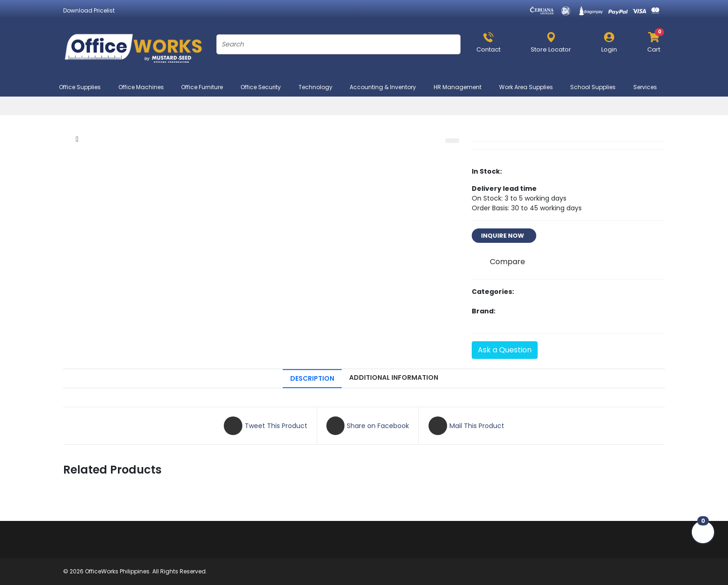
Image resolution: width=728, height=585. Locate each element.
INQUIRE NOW (504, 236)
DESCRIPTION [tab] (312, 378)
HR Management (461, 87)
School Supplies (597, 87)
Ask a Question (505, 350)
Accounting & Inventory (387, 87)
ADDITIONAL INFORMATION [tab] (394, 377)
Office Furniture (206, 87)
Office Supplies (84, 87)
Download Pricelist (89, 10)
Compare (507, 262)
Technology (319, 87)
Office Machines (145, 87)
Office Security (265, 87)
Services (649, 87)
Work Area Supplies (530, 87)
